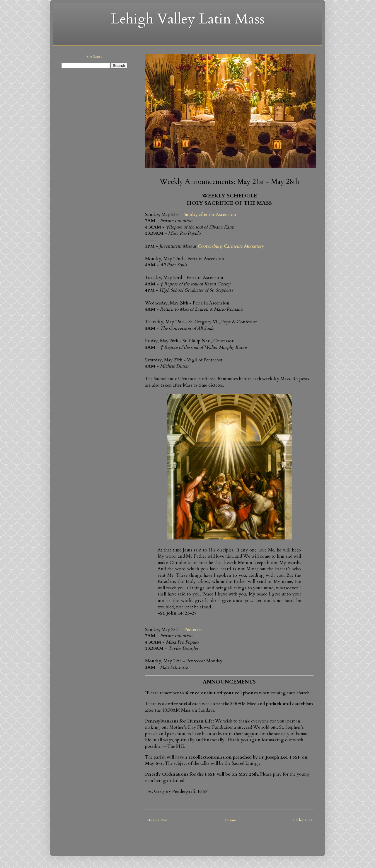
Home (231, 820)
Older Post (303, 820)
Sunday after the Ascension (210, 215)
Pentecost (194, 630)
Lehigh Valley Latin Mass (188, 19)
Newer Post (157, 820)
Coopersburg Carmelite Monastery (231, 246)
